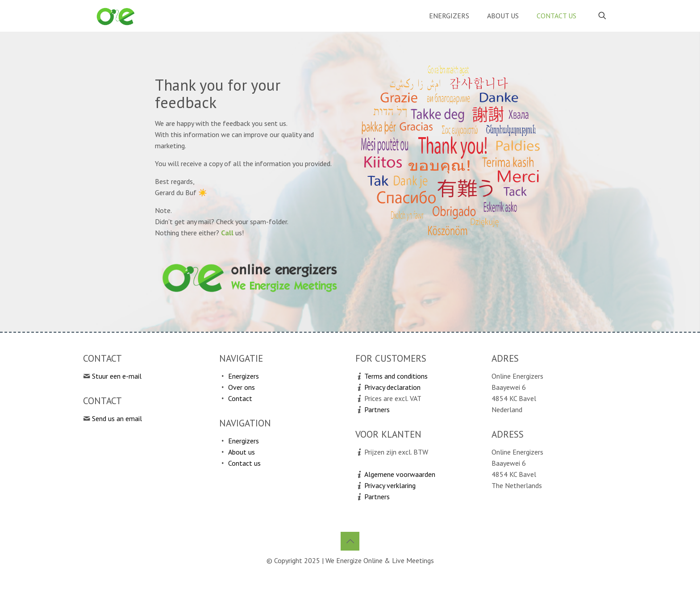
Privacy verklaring (390, 485)
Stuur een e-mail (117, 376)
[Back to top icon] (350, 541)
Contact (240, 398)
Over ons (242, 387)
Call (227, 233)
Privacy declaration (392, 387)
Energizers (244, 376)
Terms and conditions (396, 376)
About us (242, 452)
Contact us (244, 463)
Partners (377, 409)
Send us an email (117, 418)
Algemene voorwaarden (400, 474)
